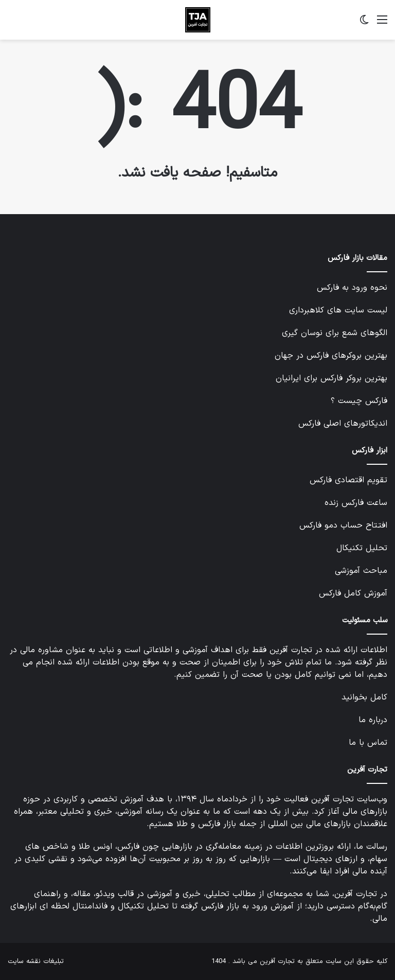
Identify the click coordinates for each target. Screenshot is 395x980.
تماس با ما (368, 743)
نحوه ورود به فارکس (352, 288)
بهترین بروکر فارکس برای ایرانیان (331, 378)
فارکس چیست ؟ (359, 401)
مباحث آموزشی (361, 571)
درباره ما (373, 720)
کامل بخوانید (364, 697)
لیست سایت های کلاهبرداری (338, 310)
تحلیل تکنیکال (362, 548)
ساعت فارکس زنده (356, 503)
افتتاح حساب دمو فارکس (343, 526)
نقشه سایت (24, 961)
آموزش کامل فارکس (353, 593)
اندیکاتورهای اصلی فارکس (343, 424)
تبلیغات (53, 961)
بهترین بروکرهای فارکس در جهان (331, 356)
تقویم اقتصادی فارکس (348, 480)
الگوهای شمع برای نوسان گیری (335, 333)
